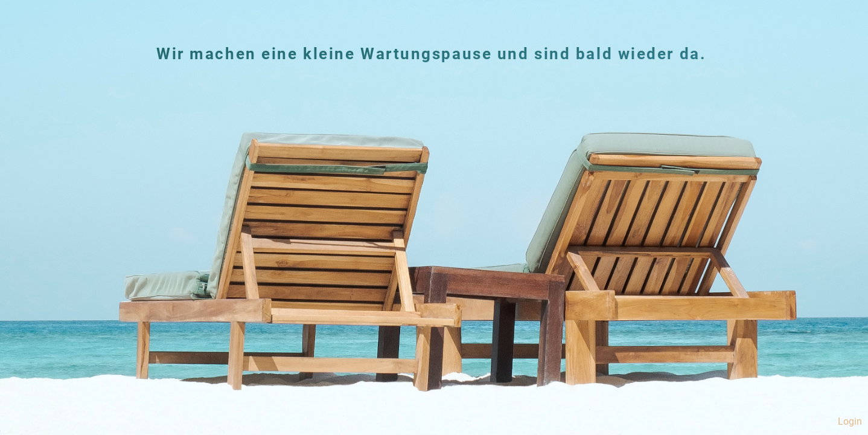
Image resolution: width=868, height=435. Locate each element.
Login (850, 421)
